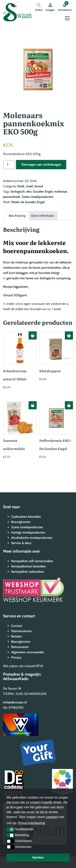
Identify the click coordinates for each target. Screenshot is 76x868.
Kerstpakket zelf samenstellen (32, 561)
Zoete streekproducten (38, 197)
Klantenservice (21, 631)
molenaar (60, 191)
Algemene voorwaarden (28, 652)
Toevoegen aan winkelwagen (41, 164)
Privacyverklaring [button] (32, 823)
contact (52, 817)
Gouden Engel (43, 191)
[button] (10, 829)
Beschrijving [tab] (17, 216)
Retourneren (20, 647)
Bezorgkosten (21, 522)
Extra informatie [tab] (43, 216)
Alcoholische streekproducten (32, 538)
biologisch (18, 191)
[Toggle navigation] (67, 18)
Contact (17, 626)
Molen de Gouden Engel (28, 202)
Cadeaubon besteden (26, 517)
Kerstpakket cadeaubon (28, 572)
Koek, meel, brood (30, 186)
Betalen (17, 636)
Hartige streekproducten (28, 532)
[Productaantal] (9, 165)
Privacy (16, 657)
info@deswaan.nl (15, 702)
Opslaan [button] (38, 857)
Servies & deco (21, 543)
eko (29, 191)
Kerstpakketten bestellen (29, 566)
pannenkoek (12, 197)
